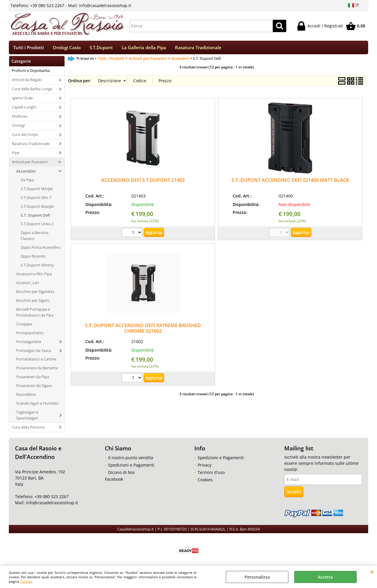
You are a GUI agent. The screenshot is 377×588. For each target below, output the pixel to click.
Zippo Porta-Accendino (41, 249)
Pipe (16, 155)
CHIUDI (372, 572)
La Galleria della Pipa (144, 48)
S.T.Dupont (101, 48)
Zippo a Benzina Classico (34, 238)
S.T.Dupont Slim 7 (36, 199)
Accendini (26, 173)
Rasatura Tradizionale (198, 48)
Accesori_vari (28, 285)
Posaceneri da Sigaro (34, 388)
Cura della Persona (28, 429)
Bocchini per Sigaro (33, 302)
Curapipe (24, 326)
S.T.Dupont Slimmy (37, 267)
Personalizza (257, 577)
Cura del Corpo (25, 136)
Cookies (26, 581)
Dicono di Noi (121, 474)
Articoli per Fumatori (30, 164)
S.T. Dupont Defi (35, 217)
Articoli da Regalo (27, 82)
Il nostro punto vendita (131, 460)
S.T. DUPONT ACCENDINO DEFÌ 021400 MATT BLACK (290, 182)
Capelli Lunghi (24, 109)
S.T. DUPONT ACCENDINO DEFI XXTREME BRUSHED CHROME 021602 (143, 330)
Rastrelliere (26, 396)
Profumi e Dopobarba (31, 73)
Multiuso (20, 118)
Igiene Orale (22, 100)
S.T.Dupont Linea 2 (37, 226)
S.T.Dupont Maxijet (37, 208)
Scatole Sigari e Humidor (38, 405)
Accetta (325, 577)
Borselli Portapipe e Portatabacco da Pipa (35, 314)
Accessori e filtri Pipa (34, 276)
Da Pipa (27, 182)
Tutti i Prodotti (29, 48)
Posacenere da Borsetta (37, 370)
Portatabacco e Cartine (36, 361)
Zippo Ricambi (33, 258)
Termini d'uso (211, 474)
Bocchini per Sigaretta (35, 294)
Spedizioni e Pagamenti (131, 467)
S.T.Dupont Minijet (37, 190)
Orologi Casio (67, 48)
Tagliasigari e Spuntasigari (27, 417)
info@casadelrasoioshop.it (51, 505)
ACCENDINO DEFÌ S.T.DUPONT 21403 (143, 182)
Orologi (18, 127)
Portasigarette (29, 343)
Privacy (205, 467)
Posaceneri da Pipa (33, 379)
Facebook (114, 481)
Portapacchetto (30, 335)
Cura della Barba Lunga (32, 91)
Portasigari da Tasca (34, 352)
